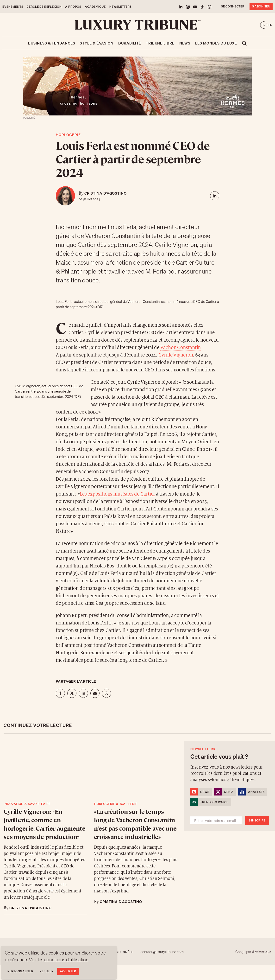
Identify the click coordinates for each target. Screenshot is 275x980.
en (271, 25)
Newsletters (121, 7)
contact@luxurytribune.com (162, 952)
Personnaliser (20, 971)
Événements (13, 7)
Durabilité (130, 43)
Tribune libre (160, 43)
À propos (73, 7)
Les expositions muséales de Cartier (118, 494)
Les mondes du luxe (216, 43)
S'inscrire (257, 820)
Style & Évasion (97, 43)
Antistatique (262, 952)
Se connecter (233, 6)
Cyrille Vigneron (176, 355)
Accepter (68, 971)
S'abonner (261, 6)
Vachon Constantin (181, 348)
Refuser (47, 971)
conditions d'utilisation (66, 960)
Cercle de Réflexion (44, 7)
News (185, 43)
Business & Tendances (52, 43)
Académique (95, 7)
